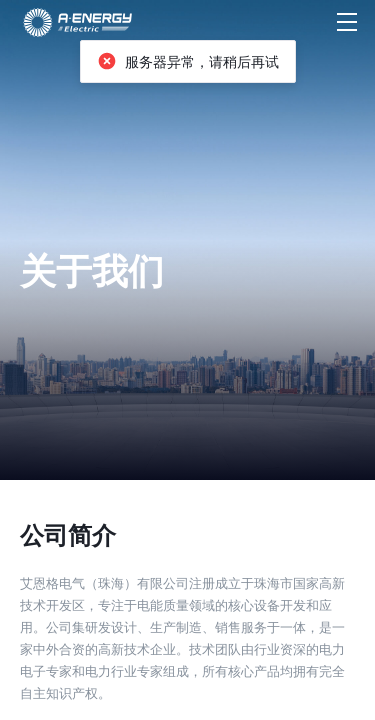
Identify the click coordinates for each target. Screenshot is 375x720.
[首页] (78, 22)
